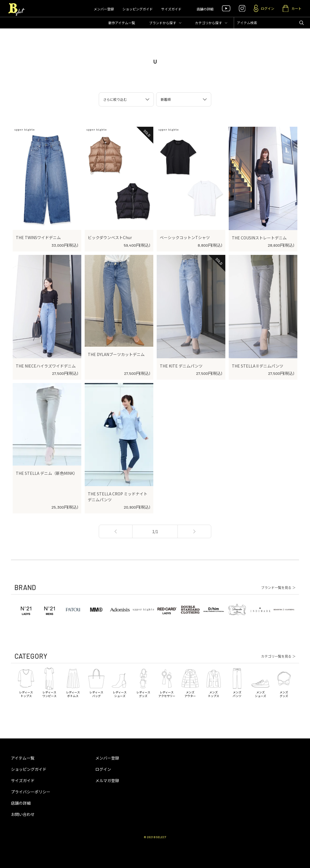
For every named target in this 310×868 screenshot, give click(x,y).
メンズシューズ (260, 682)
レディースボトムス (73, 682)
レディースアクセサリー (167, 682)
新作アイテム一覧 (122, 23)
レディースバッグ (96, 682)
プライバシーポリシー (31, 792)
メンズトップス (214, 682)
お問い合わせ (23, 814)
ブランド (163, 23)
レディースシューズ (120, 682)
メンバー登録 (104, 9)
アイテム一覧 (23, 758)
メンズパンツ (237, 682)
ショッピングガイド (138, 9)
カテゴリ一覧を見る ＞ (278, 656)
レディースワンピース (49, 682)
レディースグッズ (143, 682)
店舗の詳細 (205, 9)
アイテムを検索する (302, 23)
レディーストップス (26, 682)
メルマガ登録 (107, 780)
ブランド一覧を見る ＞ (278, 587)
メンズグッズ (284, 682)
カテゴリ (208, 23)
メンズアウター (190, 682)
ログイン (103, 769)
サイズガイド (171, 9)
